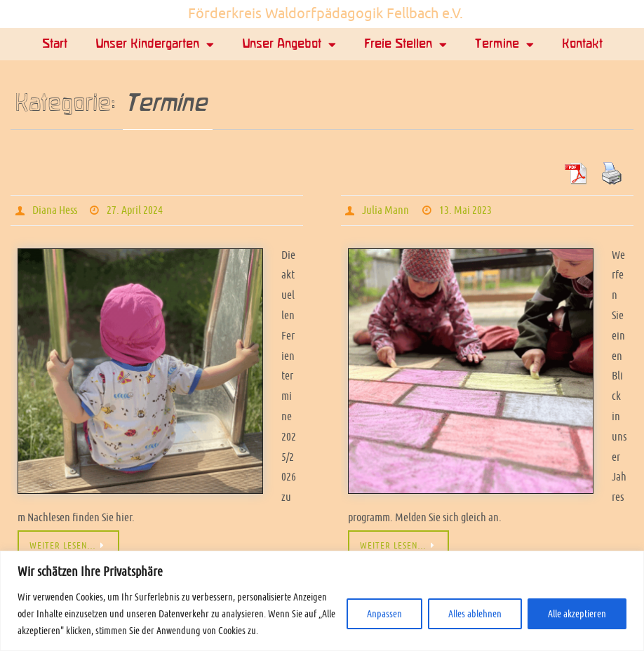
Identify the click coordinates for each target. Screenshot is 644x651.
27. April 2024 (135, 210)
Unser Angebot (289, 45)
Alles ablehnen (475, 614)
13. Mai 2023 (465, 210)
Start (55, 44)
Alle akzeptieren (577, 614)
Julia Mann (385, 210)
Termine (504, 45)
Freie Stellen (405, 45)
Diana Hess (55, 210)
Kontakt (582, 44)
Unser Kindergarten (155, 45)
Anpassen (384, 614)
